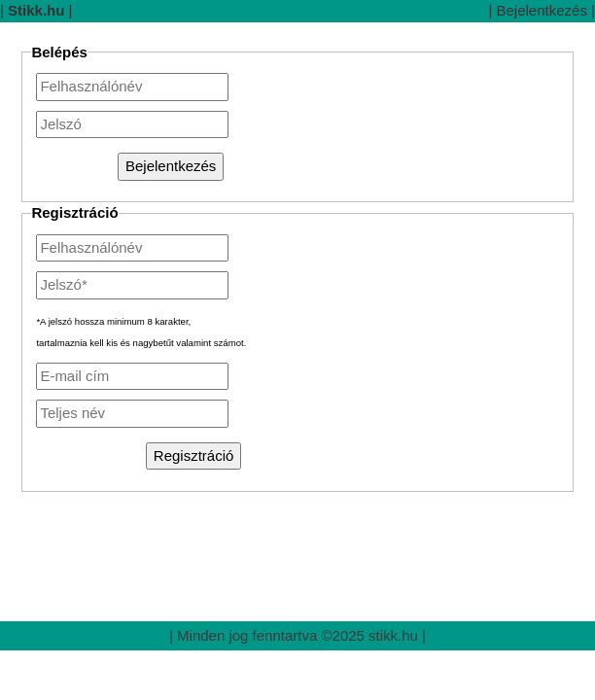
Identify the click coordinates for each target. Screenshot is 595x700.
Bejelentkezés (542, 10)
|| (36, 10)
